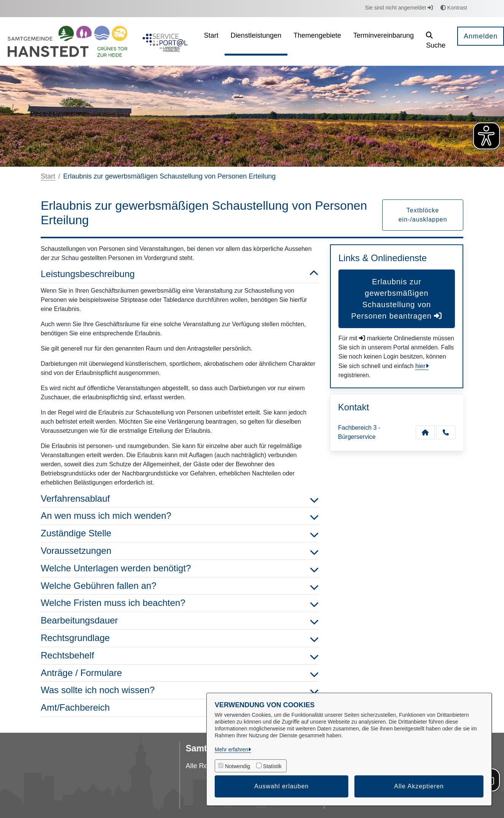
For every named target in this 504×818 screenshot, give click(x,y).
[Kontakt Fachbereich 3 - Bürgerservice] (425, 432)
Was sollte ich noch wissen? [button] (180, 690)
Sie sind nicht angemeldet (399, 8)
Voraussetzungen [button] (180, 551)
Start (48, 176)
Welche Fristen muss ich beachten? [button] (180, 603)
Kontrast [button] (454, 8)
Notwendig (238, 766)
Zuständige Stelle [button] (180, 533)
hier (420, 366)
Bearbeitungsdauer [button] (180, 621)
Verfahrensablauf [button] (180, 499)
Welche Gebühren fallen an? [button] (180, 586)
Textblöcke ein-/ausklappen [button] (423, 215)
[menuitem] (211, 41)
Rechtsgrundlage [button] (180, 638)
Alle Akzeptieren (419, 786)
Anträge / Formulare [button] (180, 673)
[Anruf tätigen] (446, 432)
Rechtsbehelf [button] (180, 656)
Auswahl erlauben (282, 786)
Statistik (272, 766)
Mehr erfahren (231, 749)
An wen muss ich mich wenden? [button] (180, 516)
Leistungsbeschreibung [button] (180, 274)
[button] (436, 41)
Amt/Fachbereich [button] (180, 708)
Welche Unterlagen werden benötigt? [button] (180, 568)
